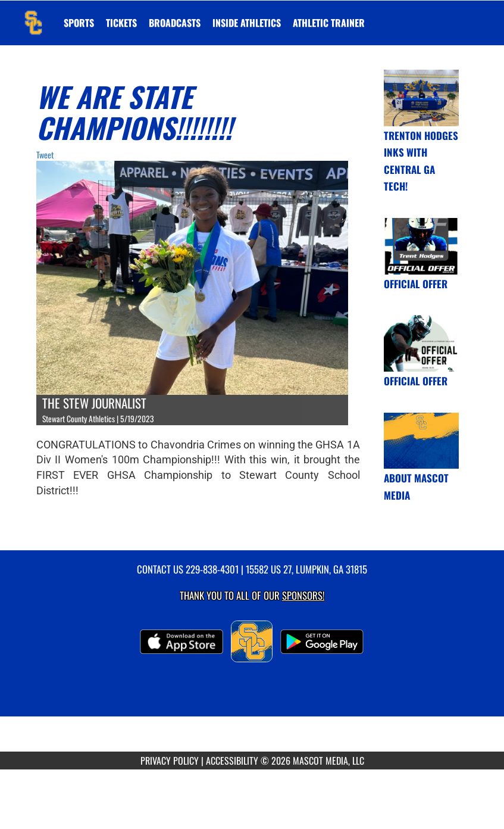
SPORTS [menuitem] (79, 23)
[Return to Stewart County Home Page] (33, 15)
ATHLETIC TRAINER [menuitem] (329, 23)
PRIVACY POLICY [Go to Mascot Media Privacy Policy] (170, 761)
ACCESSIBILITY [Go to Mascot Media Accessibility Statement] (232, 761)
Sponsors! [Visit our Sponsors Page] (303, 595)
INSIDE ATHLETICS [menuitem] (247, 23)
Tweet (45, 155)
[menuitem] (121, 23)
